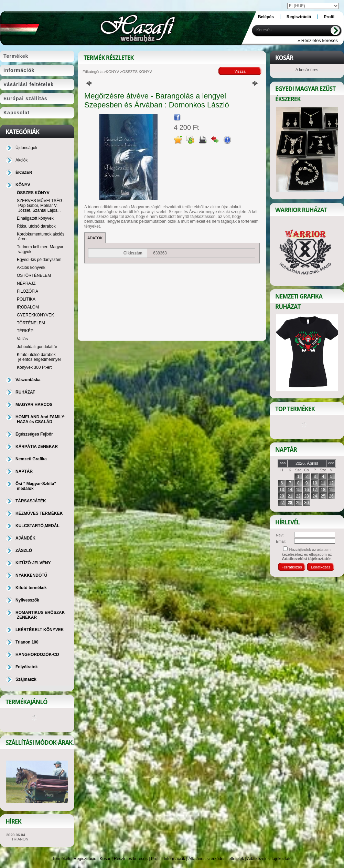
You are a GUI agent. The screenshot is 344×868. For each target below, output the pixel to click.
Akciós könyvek (31, 268)
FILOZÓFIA (28, 291)
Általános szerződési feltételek (216, 859)
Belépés (266, 17)
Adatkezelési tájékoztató (269, 859)
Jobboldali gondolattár (37, 347)
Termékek (61, 859)
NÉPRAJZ (26, 283)
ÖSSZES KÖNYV (33, 193)
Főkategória (93, 72)
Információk (174, 859)
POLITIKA (26, 299)
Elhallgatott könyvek (35, 218)
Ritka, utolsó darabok (36, 226)
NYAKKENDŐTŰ (31, 575)
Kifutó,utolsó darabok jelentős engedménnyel (39, 357)
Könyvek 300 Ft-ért (34, 367)
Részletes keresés (131, 859)
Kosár (105, 859)
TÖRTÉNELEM (31, 323)
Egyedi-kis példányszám (39, 260)
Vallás (22, 339)
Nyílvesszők (27, 600)
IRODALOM (28, 307)
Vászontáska (28, 380)
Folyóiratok (27, 667)
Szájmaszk (26, 679)
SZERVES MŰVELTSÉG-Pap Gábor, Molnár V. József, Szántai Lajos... (40, 206)
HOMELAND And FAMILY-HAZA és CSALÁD (40, 419)
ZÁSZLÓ (24, 551)
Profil (156, 859)
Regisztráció (85, 859)
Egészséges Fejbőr (34, 434)
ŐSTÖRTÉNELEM (34, 275)
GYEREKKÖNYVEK (35, 315)
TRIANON (20, 839)
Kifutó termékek (31, 588)
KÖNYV (113, 72)
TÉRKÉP (25, 331)
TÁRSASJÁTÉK (31, 501)
